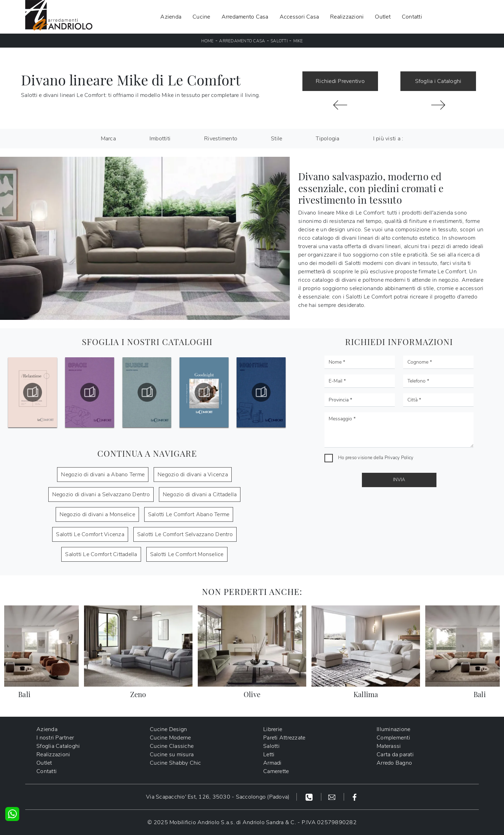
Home (208, 41)
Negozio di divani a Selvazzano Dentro (101, 494)
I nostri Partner (55, 738)
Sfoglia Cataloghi (58, 746)
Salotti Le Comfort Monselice (187, 554)
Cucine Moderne (170, 738)
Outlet (383, 17)
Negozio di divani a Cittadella (200, 494)
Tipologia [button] (327, 139)
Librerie (273, 729)
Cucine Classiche (172, 746)
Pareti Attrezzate (284, 738)
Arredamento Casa (245, 17)
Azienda (171, 17)
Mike (298, 41)
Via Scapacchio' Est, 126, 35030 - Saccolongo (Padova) (218, 797)
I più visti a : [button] (388, 139)
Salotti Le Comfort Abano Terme (189, 514)
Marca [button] (108, 139)
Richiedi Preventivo (340, 81)
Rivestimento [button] (221, 139)
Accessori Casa (299, 17)
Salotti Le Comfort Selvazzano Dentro (185, 534)
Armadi (272, 763)
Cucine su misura (172, 755)
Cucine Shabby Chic (176, 763)
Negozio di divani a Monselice (97, 514)
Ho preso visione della (376, 458)
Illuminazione (393, 729)
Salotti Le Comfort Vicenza (90, 534)
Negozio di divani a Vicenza (193, 475)
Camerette (276, 771)
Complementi (393, 738)
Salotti (279, 41)
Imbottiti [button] (160, 139)
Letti (269, 755)
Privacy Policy (399, 458)
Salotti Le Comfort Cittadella (101, 554)
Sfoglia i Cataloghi (438, 81)
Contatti (412, 17)
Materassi (389, 746)
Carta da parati (395, 755)
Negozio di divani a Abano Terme (103, 475)
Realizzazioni (347, 17)
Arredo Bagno (394, 763)
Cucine (201, 17)
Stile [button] (276, 139)
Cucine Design (168, 729)
